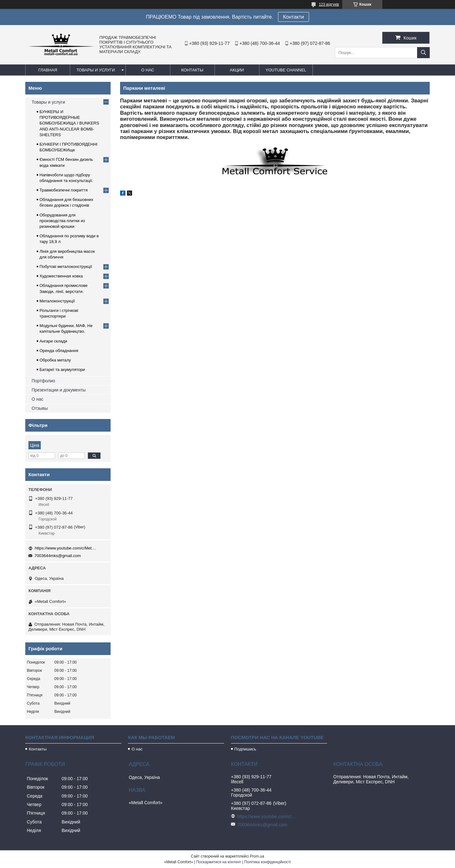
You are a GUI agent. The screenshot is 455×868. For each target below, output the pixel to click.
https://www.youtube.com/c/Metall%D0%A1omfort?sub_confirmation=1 (66, 548)
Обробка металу (55, 360)
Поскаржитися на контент (219, 862)
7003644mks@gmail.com (58, 556)
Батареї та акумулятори (62, 370)
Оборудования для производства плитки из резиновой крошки (62, 221)
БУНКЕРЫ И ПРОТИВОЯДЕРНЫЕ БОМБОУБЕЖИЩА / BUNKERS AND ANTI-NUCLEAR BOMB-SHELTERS (69, 123)
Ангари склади (53, 341)
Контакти (294, 17)
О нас (148, 70)
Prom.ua (257, 856)
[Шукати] (423, 53)
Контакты (192, 70)
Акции (237, 70)
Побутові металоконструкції (66, 267)
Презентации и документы (59, 390)
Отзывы (40, 408)
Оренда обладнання (59, 351)
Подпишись (245, 749)
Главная (48, 70)
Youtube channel (286, 70)
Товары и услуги (96, 70)
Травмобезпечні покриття (64, 190)
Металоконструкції (57, 301)
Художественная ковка (61, 276)
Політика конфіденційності (268, 862)
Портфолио (43, 381)
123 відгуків (329, 4)
